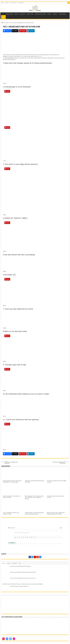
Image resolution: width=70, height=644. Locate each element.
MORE (3, 17)
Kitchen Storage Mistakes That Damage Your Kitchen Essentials (23, 572)
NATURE (16, 14)
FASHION (55, 14)
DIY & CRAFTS (22, 14)
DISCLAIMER (21, 3)
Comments (15, 563)
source (4, 83)
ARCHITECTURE (30, 14)
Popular (9, 563)
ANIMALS (49, 14)
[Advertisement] (35, 44)
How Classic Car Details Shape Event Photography (20, 566)
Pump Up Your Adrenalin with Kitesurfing (12, 462)
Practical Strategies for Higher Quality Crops (19, 586)
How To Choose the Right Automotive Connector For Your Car (23, 578)
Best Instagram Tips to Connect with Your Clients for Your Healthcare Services (34, 497)
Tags (20, 563)
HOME (2, 3)
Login (61, 528)
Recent (4, 563)
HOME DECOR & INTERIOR (40, 14)
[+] (35, 537)
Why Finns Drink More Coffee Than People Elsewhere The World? (56, 513)
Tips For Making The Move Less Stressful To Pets (11, 513)
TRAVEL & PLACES (9, 14)
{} (33, 537)
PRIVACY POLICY (14, 3)
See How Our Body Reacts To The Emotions (58, 462)
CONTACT (7, 3)
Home (3, 14)
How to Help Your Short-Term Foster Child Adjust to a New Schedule (12, 481)
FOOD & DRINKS (62, 14)
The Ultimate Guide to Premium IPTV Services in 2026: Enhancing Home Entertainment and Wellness (23, 584)
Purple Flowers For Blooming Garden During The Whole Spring (34, 513)
